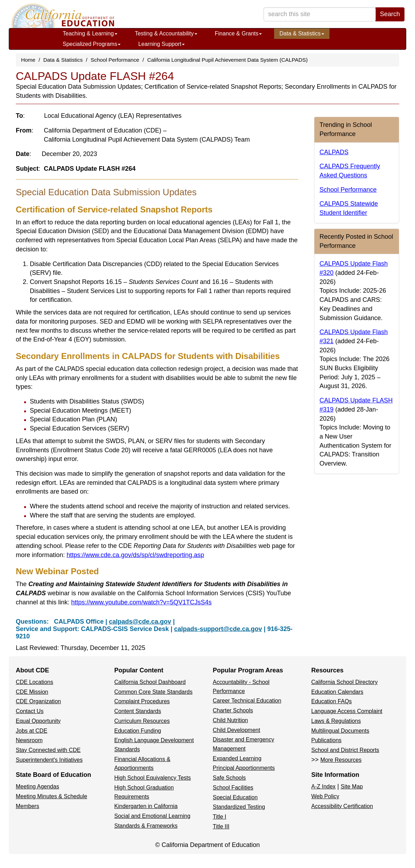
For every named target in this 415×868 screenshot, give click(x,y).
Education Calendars (337, 692)
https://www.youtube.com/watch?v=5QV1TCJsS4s (141, 602)
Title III (221, 826)
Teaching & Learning (90, 33)
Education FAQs (332, 701)
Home (28, 60)
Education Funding (138, 731)
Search (390, 14)
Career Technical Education (247, 701)
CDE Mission (32, 692)
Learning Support (161, 44)
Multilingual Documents (340, 731)
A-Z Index (323, 786)
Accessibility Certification (342, 806)
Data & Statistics (302, 33)
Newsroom (29, 740)
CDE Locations (35, 682)
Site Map (352, 786)
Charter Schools (233, 710)
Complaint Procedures (142, 701)
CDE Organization (38, 701)
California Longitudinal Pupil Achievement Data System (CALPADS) (227, 60)
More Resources (341, 760)
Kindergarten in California (146, 806)
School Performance (115, 60)
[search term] (320, 14)
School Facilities (233, 788)
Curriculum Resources (142, 721)
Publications (326, 740)
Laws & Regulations (336, 721)
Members (28, 806)
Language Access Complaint (347, 711)
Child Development (236, 730)
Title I (220, 817)
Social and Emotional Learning (152, 816)
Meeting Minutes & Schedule (52, 796)
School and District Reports (345, 750)
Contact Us (30, 711)
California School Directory (344, 682)
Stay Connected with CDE (48, 750)
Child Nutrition (230, 720)
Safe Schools (229, 778)
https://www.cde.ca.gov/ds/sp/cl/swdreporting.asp (135, 555)
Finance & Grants (239, 33)
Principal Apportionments (244, 768)
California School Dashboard (150, 682)
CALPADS (334, 152)
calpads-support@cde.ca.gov (218, 629)
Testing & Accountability (166, 33)
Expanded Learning (237, 758)
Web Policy (325, 796)
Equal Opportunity (38, 721)
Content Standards (138, 711)
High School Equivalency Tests (153, 778)
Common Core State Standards (153, 692)
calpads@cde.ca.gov (140, 622)
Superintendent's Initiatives (49, 760)
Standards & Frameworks (146, 826)
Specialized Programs (92, 44)
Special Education (235, 797)
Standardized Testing (239, 807)
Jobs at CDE (32, 731)
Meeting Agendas (38, 786)
